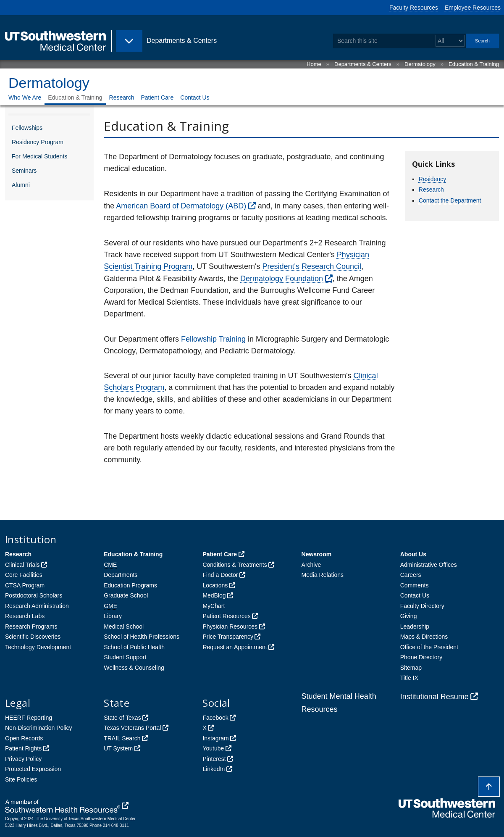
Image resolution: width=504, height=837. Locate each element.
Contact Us (195, 97)
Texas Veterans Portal (132, 728)
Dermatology (420, 64)
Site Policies (21, 779)
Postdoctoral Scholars (34, 595)
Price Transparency (228, 637)
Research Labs (25, 616)
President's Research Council (312, 266)
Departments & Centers (363, 64)
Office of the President (429, 647)
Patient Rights (23, 748)
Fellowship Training (213, 339)
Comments (415, 585)
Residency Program (38, 142)
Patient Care (157, 97)
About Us (413, 554)
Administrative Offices (429, 565)
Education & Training (474, 64)
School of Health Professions (142, 637)
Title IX (409, 678)
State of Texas (122, 718)
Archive (311, 565)
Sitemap (411, 668)
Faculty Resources (414, 8)
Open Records (24, 738)
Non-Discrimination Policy (39, 728)
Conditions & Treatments (235, 565)
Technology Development (38, 647)
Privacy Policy (23, 759)
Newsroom (317, 554)
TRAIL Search (122, 738)
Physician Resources (230, 626)
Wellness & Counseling (134, 668)
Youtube (213, 748)
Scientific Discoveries (33, 637)
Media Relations (323, 575)
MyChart (214, 606)
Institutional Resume (434, 697)
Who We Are (25, 97)
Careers (411, 575)
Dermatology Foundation (282, 279)
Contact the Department (450, 200)
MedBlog (214, 595)
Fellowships (27, 128)
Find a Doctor (220, 575)
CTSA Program (25, 585)
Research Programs (31, 626)
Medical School (124, 626)
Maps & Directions (424, 637)
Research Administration (37, 606)
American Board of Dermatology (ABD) (181, 206)
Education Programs (130, 585)
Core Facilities (24, 575)
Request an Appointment (235, 647)
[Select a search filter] (450, 41)
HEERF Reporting (29, 718)
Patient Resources (226, 616)
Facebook (215, 718)
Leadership (415, 626)
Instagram (215, 738)
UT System (118, 748)
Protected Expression (33, 769)
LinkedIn (214, 769)
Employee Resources (473, 8)
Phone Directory (421, 657)
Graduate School (126, 595)
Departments (121, 575)
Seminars (24, 171)
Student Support (125, 657)
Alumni (21, 185)
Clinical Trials (22, 565)
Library (113, 616)
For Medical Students (39, 156)
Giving (409, 616)
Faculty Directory (422, 606)
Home (314, 64)
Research (122, 97)
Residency (432, 179)
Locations (215, 585)
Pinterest (214, 759)
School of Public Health (134, 647)
